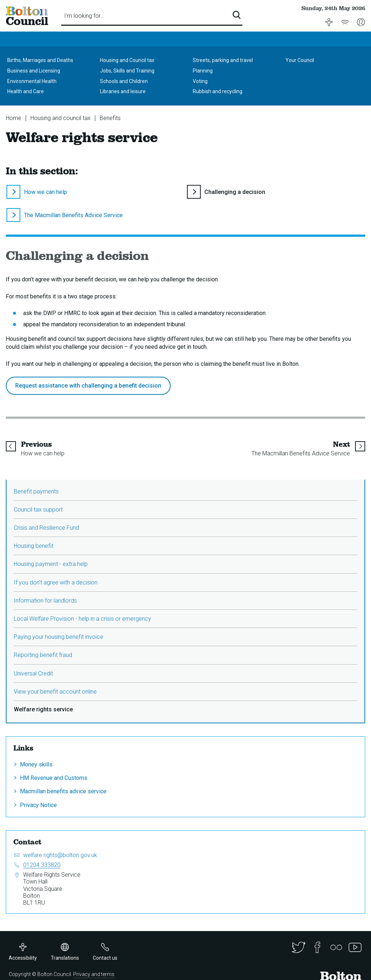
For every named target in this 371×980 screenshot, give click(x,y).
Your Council (300, 60)
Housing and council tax (61, 118)
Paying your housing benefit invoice (59, 637)
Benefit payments (36, 491)
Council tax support (38, 510)
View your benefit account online (55, 692)
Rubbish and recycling (218, 91)
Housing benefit (34, 546)
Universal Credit (33, 673)
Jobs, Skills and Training (127, 71)
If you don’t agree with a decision (56, 582)
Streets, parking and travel (223, 60)
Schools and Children (124, 81)
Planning (203, 71)
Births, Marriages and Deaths (40, 60)
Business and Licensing (34, 71)
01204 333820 (42, 865)
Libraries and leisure (123, 91)
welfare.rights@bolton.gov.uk (60, 855)
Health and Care (26, 91)
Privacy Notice (38, 805)
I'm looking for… (84, 16)
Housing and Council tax (127, 60)
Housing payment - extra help (51, 564)
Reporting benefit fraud (43, 655)
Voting (200, 81)
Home (14, 118)
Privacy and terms (94, 974)
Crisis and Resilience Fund (46, 528)
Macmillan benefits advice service (63, 791)
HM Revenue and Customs (54, 778)
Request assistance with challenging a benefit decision (88, 386)
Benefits (110, 118)
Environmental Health (32, 81)
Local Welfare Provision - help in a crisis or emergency (82, 619)
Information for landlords (45, 601)
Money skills (36, 764)
